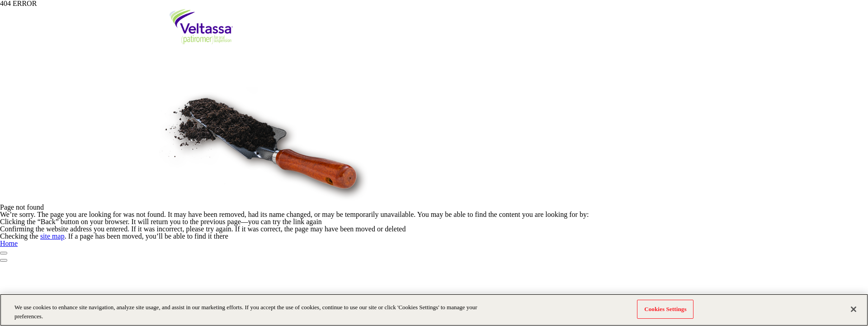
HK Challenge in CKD (415, 37)
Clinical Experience (593, 37)
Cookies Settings (665, 309)
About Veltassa (536, 37)
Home (9, 243)
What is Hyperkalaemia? (345, 37)
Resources (641, 37)
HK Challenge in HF (479, 37)
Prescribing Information (592, 14)
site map (52, 236)
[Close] (854, 309)
